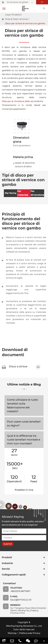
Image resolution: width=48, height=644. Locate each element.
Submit (8, 544)
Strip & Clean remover (17, 19)
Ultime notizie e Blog (24, 386)
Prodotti (16, 15)
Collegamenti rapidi (14, 575)
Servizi (6, 569)
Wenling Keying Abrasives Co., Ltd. (24, 626)
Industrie (7, 563)
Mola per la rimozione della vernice (20, 101)
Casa (8, 15)
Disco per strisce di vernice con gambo (25, 23)
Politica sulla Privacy (30, 633)
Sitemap (12, 633)
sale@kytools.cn (21, 600)
